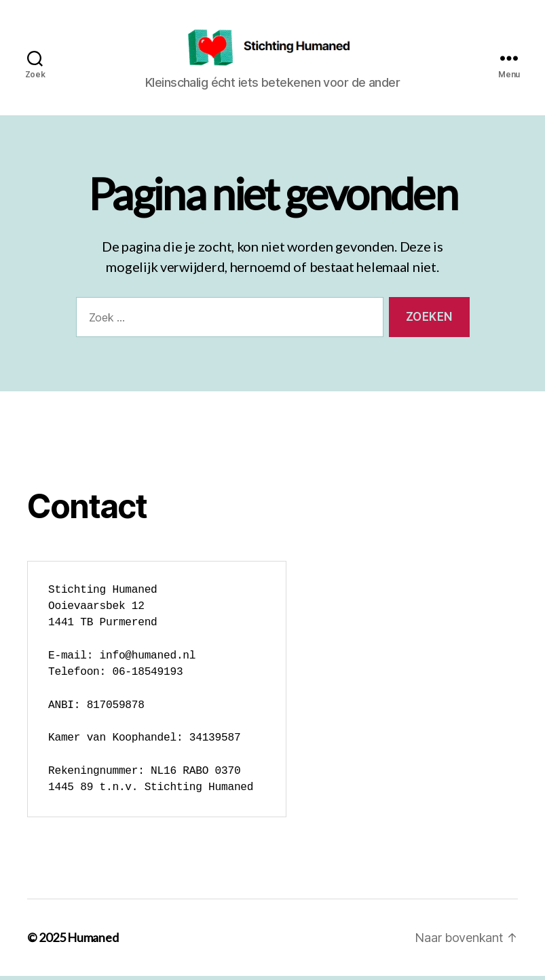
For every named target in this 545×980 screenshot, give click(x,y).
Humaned (93, 941)
